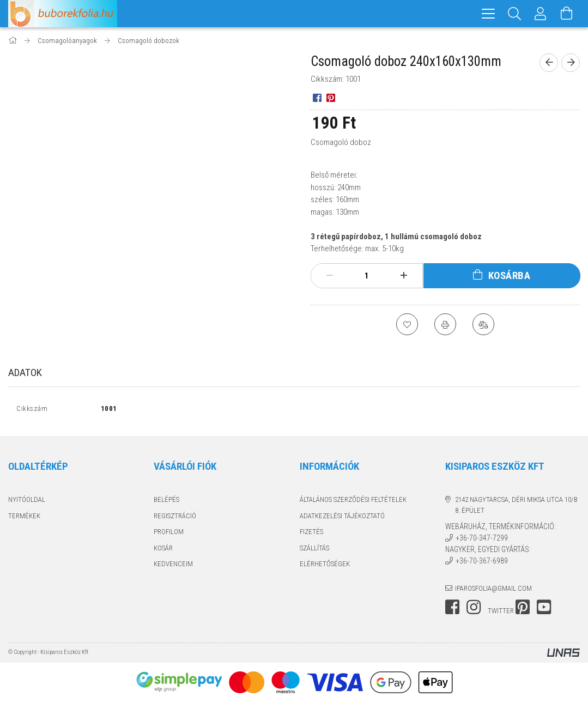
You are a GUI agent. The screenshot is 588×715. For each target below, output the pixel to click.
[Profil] (541, 14)
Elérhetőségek (325, 566)
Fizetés (311, 534)
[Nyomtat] (445, 324)
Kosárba (510, 275)
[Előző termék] (549, 63)
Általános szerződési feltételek (353, 502)
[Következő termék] (571, 63)
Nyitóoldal (27, 502)
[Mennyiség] (367, 276)
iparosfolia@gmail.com (493, 590)
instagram (474, 610)
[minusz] (330, 276)
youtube (544, 610)
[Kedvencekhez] (407, 324)
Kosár (163, 550)
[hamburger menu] (488, 14)
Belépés (166, 502)
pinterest (523, 610)
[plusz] (404, 276)
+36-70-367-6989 (482, 563)
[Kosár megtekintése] (567, 14)
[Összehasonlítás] (483, 324)
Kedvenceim (173, 566)
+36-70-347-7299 (482, 541)
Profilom (169, 534)
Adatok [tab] (25, 372)
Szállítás (314, 550)
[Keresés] (514, 14)
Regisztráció (175, 518)
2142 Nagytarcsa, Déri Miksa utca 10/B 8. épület (516, 508)
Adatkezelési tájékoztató (342, 518)
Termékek (24, 518)
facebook (452, 610)
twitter (501, 613)
